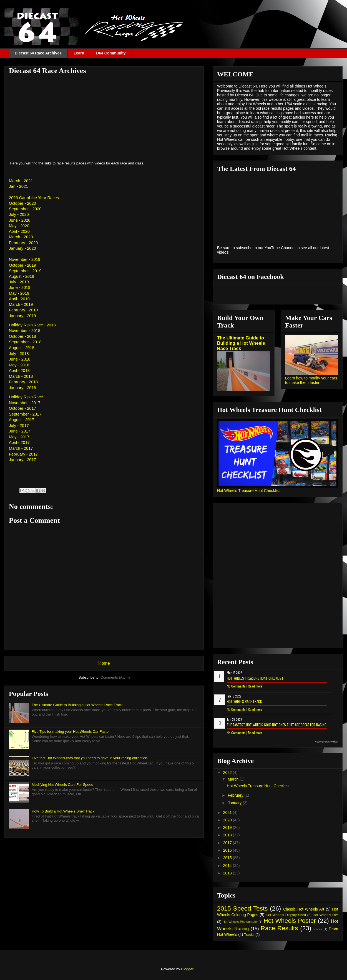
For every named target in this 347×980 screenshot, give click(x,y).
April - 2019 (19, 299)
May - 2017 (19, 437)
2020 (228, 820)
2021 (228, 812)
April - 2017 (19, 442)
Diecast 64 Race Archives (38, 53)
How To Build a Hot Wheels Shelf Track (63, 811)
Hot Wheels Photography (240, 922)
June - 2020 (20, 220)
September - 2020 (25, 209)
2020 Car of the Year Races (34, 198)
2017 (228, 843)
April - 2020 (19, 231)
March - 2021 (21, 181)
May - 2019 (19, 293)
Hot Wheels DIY (326, 915)
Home (104, 663)
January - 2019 (22, 316)
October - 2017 (22, 408)
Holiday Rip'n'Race (26, 397)
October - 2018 (22, 336)
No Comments (236, 686)
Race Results (279, 928)
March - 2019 (21, 304)
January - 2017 (22, 460)
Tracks (249, 935)
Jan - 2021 (18, 186)
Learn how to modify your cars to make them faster (311, 380)
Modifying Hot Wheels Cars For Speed (62, 785)
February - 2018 (23, 382)
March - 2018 (21, 376)
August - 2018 (22, 348)
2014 (228, 866)
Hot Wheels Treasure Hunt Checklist (248, 491)
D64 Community (111, 53)
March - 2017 (21, 448)
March (234, 779)
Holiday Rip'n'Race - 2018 (32, 325)
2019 (228, 827)
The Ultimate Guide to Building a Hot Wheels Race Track (77, 705)
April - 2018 (19, 371)
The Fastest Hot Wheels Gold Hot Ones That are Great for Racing (277, 725)
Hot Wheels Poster (290, 921)
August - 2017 (22, 420)
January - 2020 (22, 248)
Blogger (187, 969)
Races (318, 929)
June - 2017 (20, 431)
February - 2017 (23, 454)
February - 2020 (23, 243)
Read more (255, 686)
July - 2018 (19, 354)
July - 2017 (19, 426)
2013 (228, 873)
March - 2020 (21, 237)
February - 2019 (23, 310)
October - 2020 (22, 203)
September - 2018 (25, 342)
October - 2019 (22, 265)
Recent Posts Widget (326, 742)
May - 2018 (19, 365)
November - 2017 (25, 403)
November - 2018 (25, 331)
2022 (228, 772)
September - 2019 (25, 271)
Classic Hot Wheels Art (304, 909)
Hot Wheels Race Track (244, 701)
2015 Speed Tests (242, 908)
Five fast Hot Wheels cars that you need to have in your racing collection (89, 758)
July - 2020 (19, 214)
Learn (79, 53)
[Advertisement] (104, 117)
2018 (228, 835)
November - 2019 (25, 259)
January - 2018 (22, 388)
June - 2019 (20, 287)
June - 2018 (20, 359)
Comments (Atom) (115, 677)
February (236, 795)
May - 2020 (19, 226)
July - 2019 (19, 282)
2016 (228, 850)
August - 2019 (22, 276)
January (235, 803)
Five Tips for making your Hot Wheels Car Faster (71, 732)
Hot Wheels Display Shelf (286, 915)
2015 (228, 858)
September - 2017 (25, 414)
